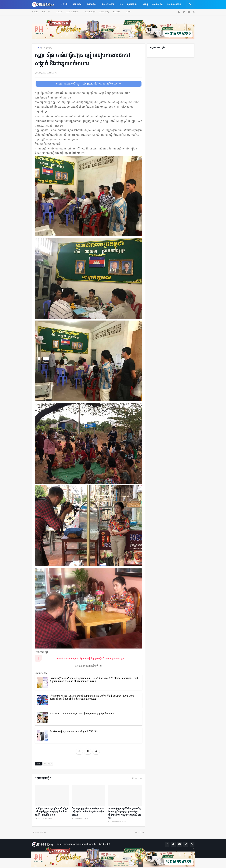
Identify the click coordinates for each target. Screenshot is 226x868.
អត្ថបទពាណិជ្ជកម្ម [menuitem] (174, 4)
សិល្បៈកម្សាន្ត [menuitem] (157, 4)
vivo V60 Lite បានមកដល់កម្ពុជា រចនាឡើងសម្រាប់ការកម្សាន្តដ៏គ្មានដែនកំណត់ (82, 714)
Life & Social (72, 12)
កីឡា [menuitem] (121, 4)
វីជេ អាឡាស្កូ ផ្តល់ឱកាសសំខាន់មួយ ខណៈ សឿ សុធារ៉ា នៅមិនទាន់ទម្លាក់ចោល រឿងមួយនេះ (88, 812)
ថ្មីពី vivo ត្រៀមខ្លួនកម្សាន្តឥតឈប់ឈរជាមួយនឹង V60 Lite (74, 731)
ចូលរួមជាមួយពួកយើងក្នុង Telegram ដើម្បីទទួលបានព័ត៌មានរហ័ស (88, 84)
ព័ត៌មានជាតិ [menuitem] (91, 4)
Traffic (58, 12)
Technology (89, 12)
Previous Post (40, 832)
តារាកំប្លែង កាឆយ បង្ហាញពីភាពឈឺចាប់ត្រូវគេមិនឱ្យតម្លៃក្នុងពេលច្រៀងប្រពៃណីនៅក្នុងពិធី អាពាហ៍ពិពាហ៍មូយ (51, 812)
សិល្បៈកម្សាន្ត (47, 48)
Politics (46, 12)
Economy (104, 12)
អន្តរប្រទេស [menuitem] (77, 4)
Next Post (139, 832)
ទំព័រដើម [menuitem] (65, 4)
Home (35, 12)
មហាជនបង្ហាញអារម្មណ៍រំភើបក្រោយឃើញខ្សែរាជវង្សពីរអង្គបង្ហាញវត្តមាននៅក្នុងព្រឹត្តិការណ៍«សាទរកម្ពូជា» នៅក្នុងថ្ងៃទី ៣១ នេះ (125, 813)
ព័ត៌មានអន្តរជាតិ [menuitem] (108, 4)
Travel (127, 12)
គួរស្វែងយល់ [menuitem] (132, 4)
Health (116, 12)
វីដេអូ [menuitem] (146, 4)
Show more (137, 778)
